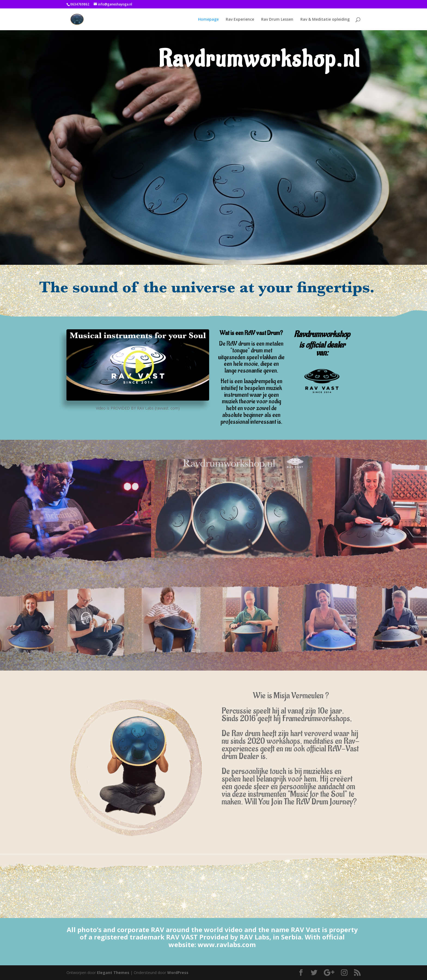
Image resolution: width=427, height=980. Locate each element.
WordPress (178, 973)
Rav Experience (240, 20)
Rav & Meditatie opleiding (325, 20)
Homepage (208, 20)
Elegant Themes (113, 973)
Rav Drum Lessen (277, 20)
